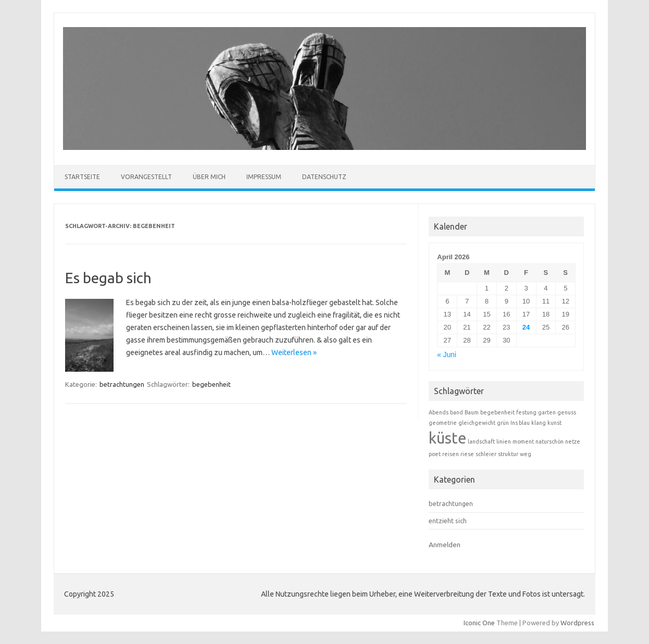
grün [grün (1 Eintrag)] (503, 423)
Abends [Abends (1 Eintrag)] (439, 412)
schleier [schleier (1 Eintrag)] (486, 454)
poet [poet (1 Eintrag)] (435, 454)
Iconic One (479, 623)
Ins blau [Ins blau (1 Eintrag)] (520, 423)
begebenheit (211, 384)
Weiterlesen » (294, 352)
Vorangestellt (146, 177)
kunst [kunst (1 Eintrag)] (554, 423)
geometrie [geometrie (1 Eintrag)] (443, 423)
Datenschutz (324, 177)
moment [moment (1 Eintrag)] (523, 441)
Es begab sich (108, 278)
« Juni (447, 355)
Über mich (209, 177)
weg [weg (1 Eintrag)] (526, 454)
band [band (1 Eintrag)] (457, 412)
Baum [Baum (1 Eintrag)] (472, 412)
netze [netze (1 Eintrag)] (573, 441)
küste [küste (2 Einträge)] (447, 438)
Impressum (264, 177)
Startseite (82, 177)
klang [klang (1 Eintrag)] (539, 423)
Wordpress (577, 623)
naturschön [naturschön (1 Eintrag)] (550, 441)
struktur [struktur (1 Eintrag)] (508, 454)
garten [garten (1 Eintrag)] (547, 412)
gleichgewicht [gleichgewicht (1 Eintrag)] (477, 423)
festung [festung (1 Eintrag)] (526, 412)
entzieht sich (448, 521)
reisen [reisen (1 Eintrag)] (451, 454)
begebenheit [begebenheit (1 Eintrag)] (497, 412)
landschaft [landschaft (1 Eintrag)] (481, 441)
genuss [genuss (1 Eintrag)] (567, 412)
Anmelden (445, 545)
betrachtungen (122, 384)
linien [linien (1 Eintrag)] (504, 441)
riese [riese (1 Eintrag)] (467, 454)
